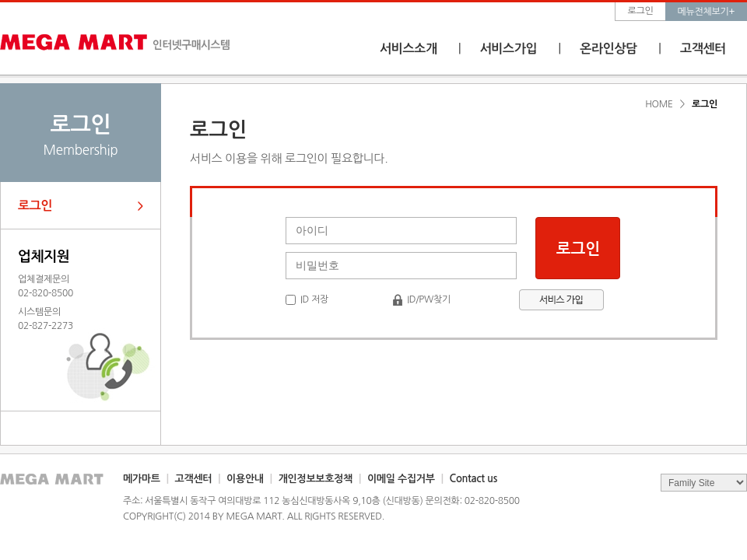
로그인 (641, 11)
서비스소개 (409, 49)
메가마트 (142, 479)
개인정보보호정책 (316, 479)
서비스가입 (509, 49)
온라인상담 (608, 49)
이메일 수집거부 (401, 479)
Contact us (473, 479)
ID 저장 (314, 299)
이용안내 (245, 479)
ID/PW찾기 (429, 299)
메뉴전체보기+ (706, 12)
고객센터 (703, 49)
